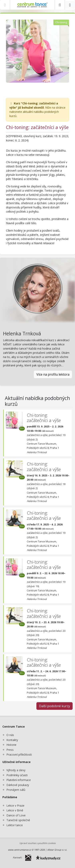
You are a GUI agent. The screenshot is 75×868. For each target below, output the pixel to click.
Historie (11, 745)
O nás (10, 735)
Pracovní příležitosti (19, 754)
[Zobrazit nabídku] (5, 5)
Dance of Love (16, 815)
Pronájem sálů (16, 790)
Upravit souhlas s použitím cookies (37, 843)
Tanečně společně (18, 820)
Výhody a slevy (16, 770)
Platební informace (19, 780)
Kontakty (12, 740)
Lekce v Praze (15, 805)
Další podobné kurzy (54, 706)
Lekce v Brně (15, 810)
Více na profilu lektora (53, 374)
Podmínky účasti (17, 775)
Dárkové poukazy (18, 785)
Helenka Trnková (22, 333)
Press (10, 750)
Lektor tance (15, 825)
